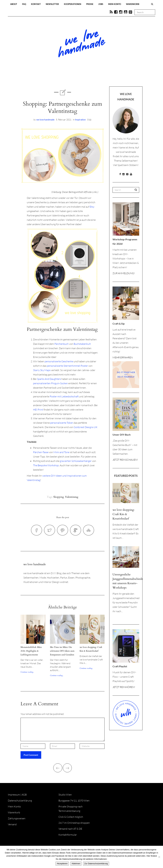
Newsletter (52, 4)
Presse (90, 4)
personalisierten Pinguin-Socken (50, 383)
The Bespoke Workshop (46, 465)
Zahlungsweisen (17, 818)
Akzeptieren (62, 864)
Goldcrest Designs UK (86, 427)
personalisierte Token (62, 423)
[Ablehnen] (159, 857)
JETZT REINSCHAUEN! (125, 460)
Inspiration (80, 120)
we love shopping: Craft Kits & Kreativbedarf (124, 514)
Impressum (14, 795)
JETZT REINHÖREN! (124, 687)
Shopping (59, 497)
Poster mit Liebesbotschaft (64, 396)
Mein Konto (115, 4)
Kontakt (36, 4)
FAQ (24, 4)
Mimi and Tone (61, 452)
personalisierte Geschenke (59, 361)
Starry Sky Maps (42, 370)
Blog (49, 77)
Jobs (101, 4)
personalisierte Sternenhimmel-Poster (67, 366)
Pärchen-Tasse (41, 452)
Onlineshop (108, 77)
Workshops (76, 77)
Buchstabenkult (82, 344)
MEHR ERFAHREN (123, 357)
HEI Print (38, 410)
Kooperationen (73, 4)
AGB (24, 795)
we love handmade (45, 120)
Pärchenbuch (62, 344)
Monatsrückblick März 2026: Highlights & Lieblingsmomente (31, 651)
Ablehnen (76, 864)
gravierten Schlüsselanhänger (76, 461)
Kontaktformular (68, 835)
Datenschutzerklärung (20, 801)
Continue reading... (27, 672)
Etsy (92, 207)
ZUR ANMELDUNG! (124, 273)
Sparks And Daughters (49, 379)
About (14, 4)
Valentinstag (72, 497)
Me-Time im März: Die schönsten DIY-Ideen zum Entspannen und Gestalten (62, 651)
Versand (12, 824)
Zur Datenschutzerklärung (96, 864)
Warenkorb (133, 4)
